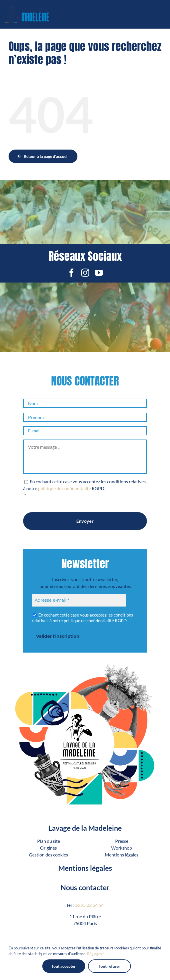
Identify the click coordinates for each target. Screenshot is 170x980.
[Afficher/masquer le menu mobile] (162, 15)
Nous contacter (85, 887)
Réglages (96, 954)
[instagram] (85, 273)
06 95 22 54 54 (89, 905)
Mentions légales (85, 868)
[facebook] (71, 273)
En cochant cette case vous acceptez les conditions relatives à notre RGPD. (85, 489)
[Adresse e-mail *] (79, 600)
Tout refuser (109, 966)
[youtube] (99, 273)
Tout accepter (64, 966)
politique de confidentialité (64, 488)
